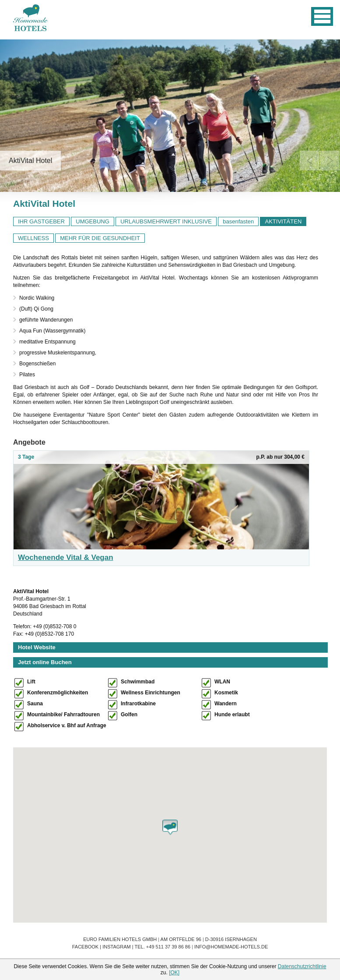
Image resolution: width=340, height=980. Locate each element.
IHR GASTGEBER (41, 221)
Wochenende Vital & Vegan (66, 557)
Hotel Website (37, 647)
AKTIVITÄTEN (283, 221)
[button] (170, 827)
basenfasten (238, 221)
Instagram (117, 947)
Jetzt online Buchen (45, 662)
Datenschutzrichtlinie (302, 966)
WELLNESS (33, 238)
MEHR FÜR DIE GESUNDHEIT (100, 238)
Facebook (86, 947)
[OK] (174, 973)
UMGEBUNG (93, 221)
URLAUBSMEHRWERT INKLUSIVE (166, 221)
